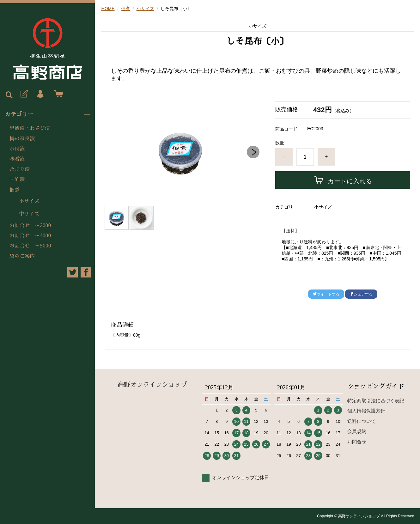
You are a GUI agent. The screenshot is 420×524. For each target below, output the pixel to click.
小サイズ (29, 201)
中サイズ (29, 214)
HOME (108, 9)
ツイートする (326, 294)
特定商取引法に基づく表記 (376, 401)
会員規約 (357, 431)
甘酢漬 (17, 180)
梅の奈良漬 (22, 139)
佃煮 (15, 190)
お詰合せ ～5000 (30, 246)
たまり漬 (20, 169)
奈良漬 (17, 149)
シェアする (361, 294)
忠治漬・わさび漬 (30, 128)
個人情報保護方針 (366, 411)
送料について (362, 421)
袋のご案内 (22, 256)
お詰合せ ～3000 (30, 236)
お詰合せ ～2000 (30, 226)
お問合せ (357, 442)
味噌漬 (17, 159)
